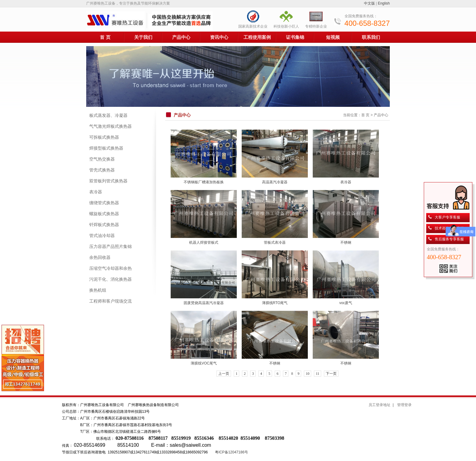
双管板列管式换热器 (108, 181)
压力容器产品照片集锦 (110, 246)
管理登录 (404, 405)
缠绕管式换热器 (104, 203)
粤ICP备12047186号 (231, 452)
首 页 (105, 37)
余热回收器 (100, 257)
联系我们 (371, 37)
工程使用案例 (257, 37)
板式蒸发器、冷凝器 (108, 115)
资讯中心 (219, 37)
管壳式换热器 (102, 170)
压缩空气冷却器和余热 (110, 268)
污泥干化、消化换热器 (110, 279)
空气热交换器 (102, 159)
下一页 (331, 374)
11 (318, 374)
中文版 (369, 3)
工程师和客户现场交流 (110, 301)
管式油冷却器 (102, 236)
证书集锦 (295, 37)
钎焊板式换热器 (104, 225)
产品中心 (181, 37)
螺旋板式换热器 (104, 214)
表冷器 (96, 192)
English (384, 3)
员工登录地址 (379, 405)
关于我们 (143, 37)
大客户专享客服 (447, 217)
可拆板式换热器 (104, 137)
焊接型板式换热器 (106, 148)
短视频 (333, 37)
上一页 (224, 374)
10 (308, 374)
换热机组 (98, 290)
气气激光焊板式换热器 (110, 126)
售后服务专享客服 (449, 239)
